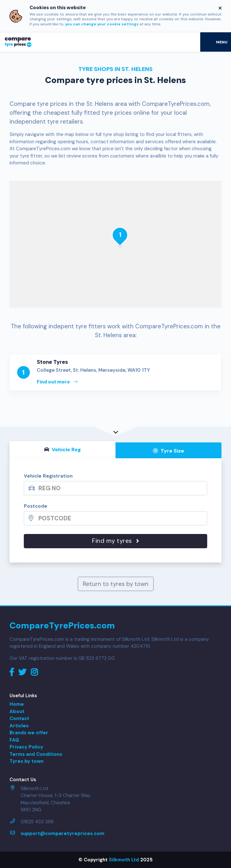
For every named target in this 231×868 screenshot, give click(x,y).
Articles (19, 726)
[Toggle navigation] (216, 42)
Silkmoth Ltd (124, 860)
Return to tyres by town (116, 584)
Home (17, 704)
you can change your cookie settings (102, 24)
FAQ (14, 740)
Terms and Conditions (36, 754)
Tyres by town (26, 761)
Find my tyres (115, 541)
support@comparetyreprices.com (63, 833)
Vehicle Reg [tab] (63, 450)
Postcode (36, 506)
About (17, 711)
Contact (19, 718)
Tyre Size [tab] (168, 451)
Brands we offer (29, 733)
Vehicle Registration (48, 476)
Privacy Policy (26, 747)
